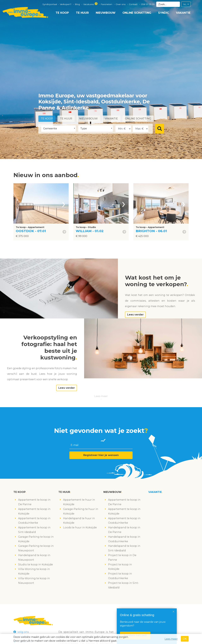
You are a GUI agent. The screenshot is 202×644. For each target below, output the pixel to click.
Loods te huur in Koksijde (80, 527)
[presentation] (64, 203)
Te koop (62, 13)
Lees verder (135, 315)
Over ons (121, 4)
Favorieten (107, 4)
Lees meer (101, 396)
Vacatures (91, 4)
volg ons (21, 632)
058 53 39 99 (148, 4)
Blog (78, 4)
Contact (134, 4)
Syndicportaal (50, 4)
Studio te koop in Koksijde (36, 565)
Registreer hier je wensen (101, 455)
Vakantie (183, 13)
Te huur (82, 13)
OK (185, 639)
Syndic (164, 13)
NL (185, 4)
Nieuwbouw (106, 13)
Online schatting (137, 13)
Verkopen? (66, 4)
